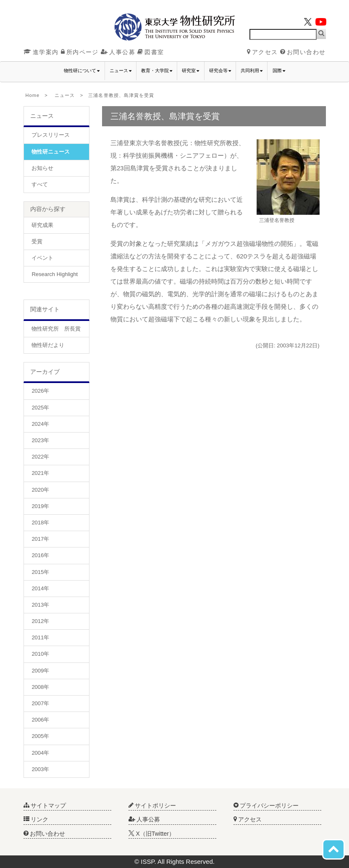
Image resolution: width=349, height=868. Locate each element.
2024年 (40, 424)
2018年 (40, 523)
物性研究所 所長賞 (56, 329)
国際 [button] (279, 71)
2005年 (40, 736)
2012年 (40, 621)
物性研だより (48, 345)
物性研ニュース (51, 152)
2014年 (40, 588)
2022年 (40, 457)
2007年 (40, 703)
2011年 (40, 637)
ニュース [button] (121, 71)
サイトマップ (45, 805)
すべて (40, 184)
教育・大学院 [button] (157, 71)
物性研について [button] (82, 71)
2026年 (40, 391)
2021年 (40, 473)
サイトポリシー (152, 805)
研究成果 (42, 225)
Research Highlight (55, 274)
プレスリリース (51, 135)
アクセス (262, 52)
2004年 (40, 753)
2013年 (40, 605)
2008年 (40, 687)
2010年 (40, 654)
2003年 (40, 769)
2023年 (40, 440)
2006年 (40, 720)
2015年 (40, 572)
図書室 (151, 52)
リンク (36, 819)
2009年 (40, 671)
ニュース (65, 95)
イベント (42, 258)
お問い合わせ (303, 52)
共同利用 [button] (252, 71)
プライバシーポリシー (266, 805)
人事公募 (118, 52)
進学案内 (41, 52)
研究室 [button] (190, 71)
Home (33, 95)
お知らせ (42, 168)
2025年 (40, 408)
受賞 (37, 241)
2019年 (40, 506)
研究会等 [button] (220, 71)
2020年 (40, 490)
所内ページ (80, 52)
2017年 (40, 539)
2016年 (40, 555)
